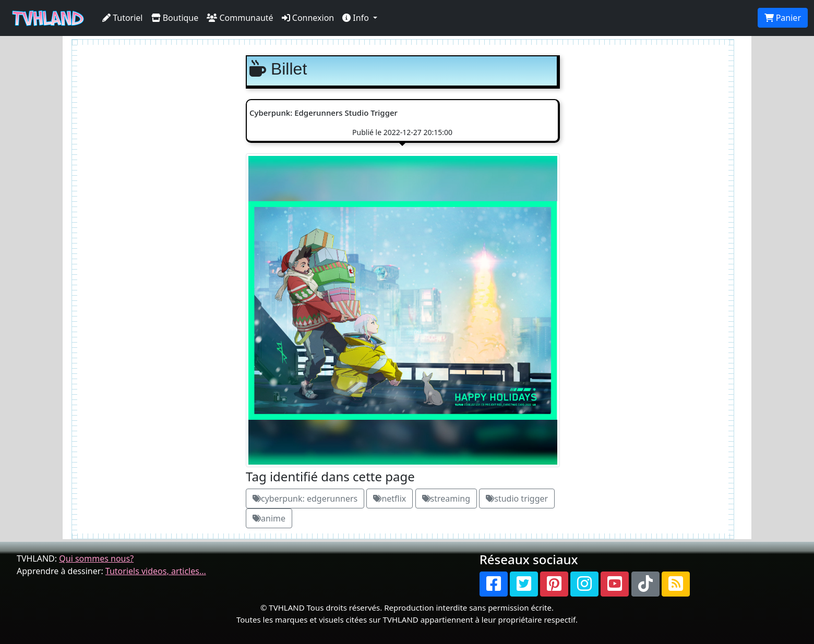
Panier (783, 18)
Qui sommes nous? (96, 558)
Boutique (175, 18)
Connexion (308, 18)
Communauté (240, 18)
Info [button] (357, 18)
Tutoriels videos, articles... (156, 571)
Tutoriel (123, 18)
